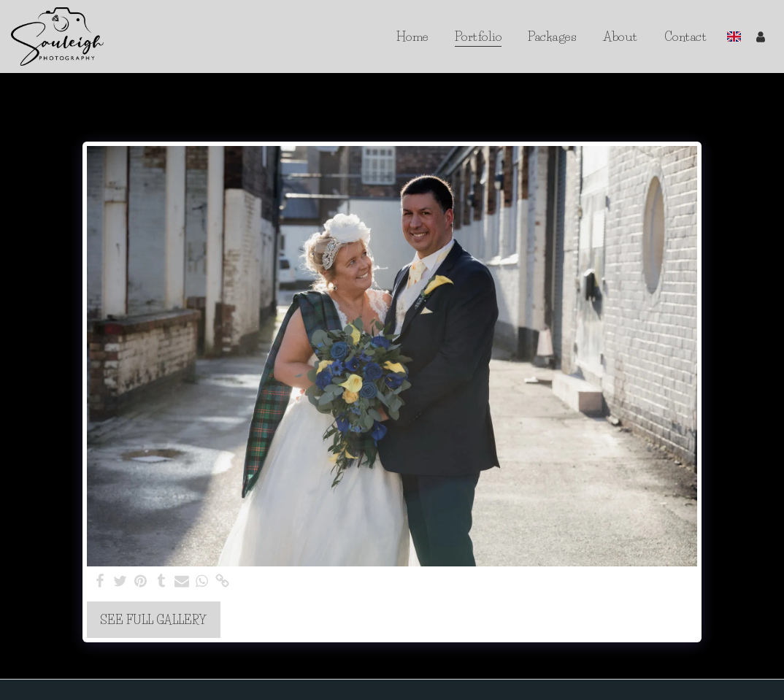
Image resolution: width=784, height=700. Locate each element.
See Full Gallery (153, 620)
